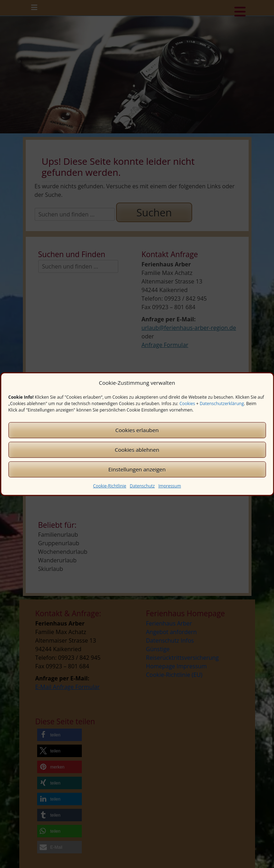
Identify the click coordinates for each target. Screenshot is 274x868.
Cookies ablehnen (137, 450)
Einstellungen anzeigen (137, 469)
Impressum (170, 486)
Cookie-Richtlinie (109, 486)
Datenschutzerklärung (222, 403)
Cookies (187, 403)
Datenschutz (142, 486)
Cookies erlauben (137, 430)
